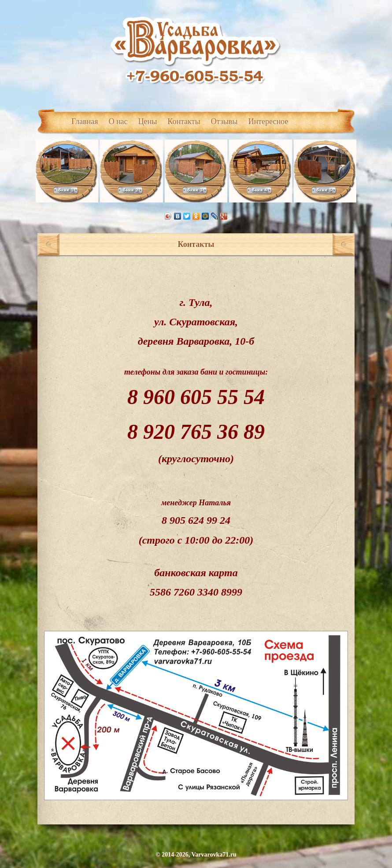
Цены (148, 121)
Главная (85, 121)
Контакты (184, 121)
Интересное (268, 121)
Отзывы (224, 121)
